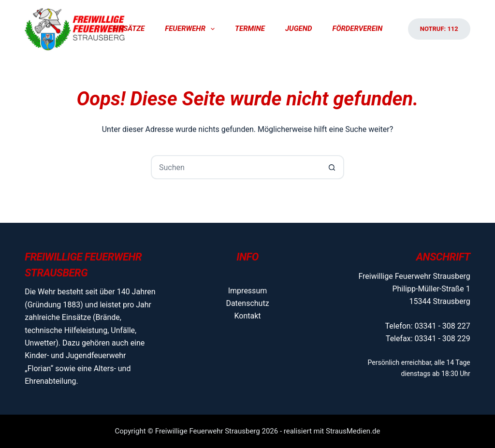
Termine (250, 29)
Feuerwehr (192, 29)
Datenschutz (247, 303)
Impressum (248, 291)
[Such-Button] (332, 167)
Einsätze (129, 29)
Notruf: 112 (439, 29)
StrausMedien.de (353, 431)
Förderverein (357, 29)
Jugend (299, 29)
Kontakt (247, 316)
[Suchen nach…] (235, 167)
